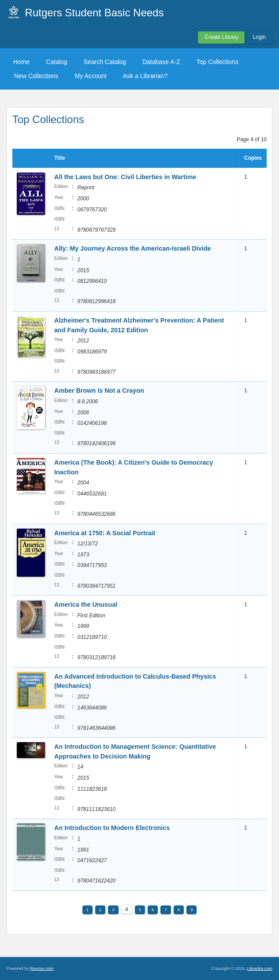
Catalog (56, 62)
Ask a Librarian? (145, 76)
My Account (90, 76)
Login (259, 37)
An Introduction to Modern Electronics (112, 828)
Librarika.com (260, 968)
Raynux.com (42, 968)
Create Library (221, 37)
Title (60, 158)
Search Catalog (105, 62)
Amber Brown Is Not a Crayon (99, 390)
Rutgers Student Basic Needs (95, 13)
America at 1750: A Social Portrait (105, 533)
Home (21, 62)
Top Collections (218, 62)
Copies (253, 158)
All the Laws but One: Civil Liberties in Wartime (125, 177)
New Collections (36, 76)
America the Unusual (86, 605)
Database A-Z (161, 62)
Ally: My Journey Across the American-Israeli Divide (133, 248)
